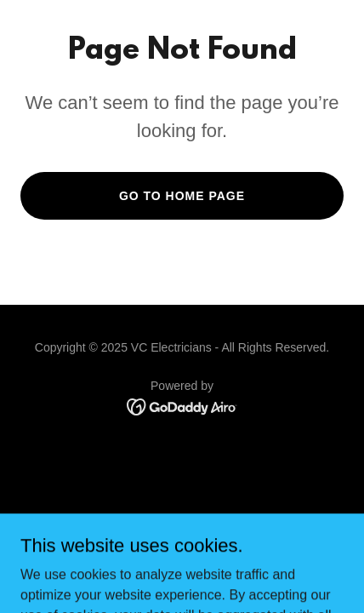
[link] (182, 406)
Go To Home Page (182, 196)
